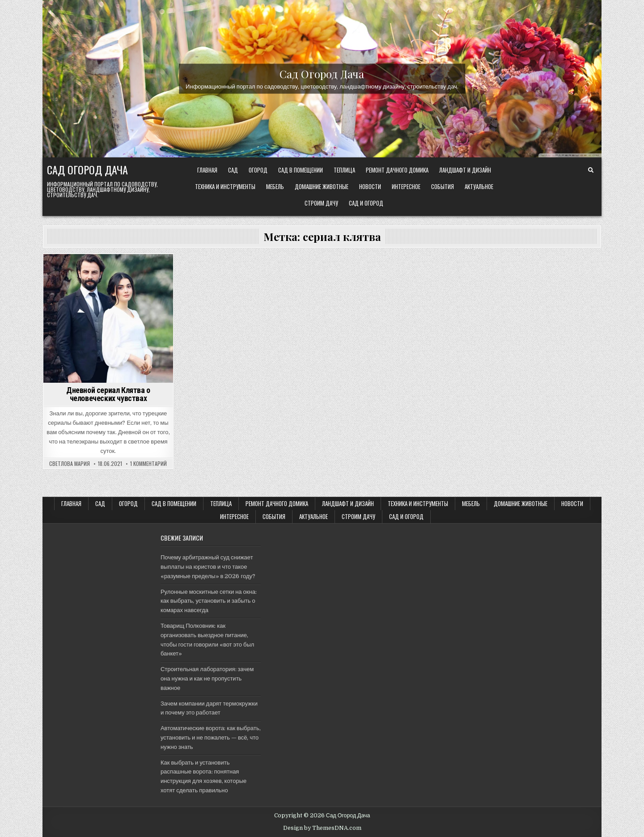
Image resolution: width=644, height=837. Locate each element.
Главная (207, 170)
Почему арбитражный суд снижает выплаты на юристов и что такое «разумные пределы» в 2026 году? (208, 567)
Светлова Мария (70, 464)
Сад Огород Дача (322, 73)
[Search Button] (591, 170)
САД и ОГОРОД (366, 203)
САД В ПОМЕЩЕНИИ (301, 170)
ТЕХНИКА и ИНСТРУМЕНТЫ (225, 186)
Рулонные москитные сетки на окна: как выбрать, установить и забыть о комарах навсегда (209, 601)
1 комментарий (148, 464)
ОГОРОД (258, 170)
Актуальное (479, 186)
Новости (370, 186)
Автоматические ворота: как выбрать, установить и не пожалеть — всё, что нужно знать (211, 738)
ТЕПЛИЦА (344, 170)
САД (233, 170)
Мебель (275, 186)
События (443, 186)
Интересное (406, 186)
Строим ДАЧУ (321, 203)
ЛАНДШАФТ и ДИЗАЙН (465, 170)
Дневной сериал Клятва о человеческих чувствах (108, 394)
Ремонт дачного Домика (397, 170)
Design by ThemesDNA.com (322, 828)
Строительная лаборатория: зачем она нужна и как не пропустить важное (207, 678)
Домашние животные (322, 186)
